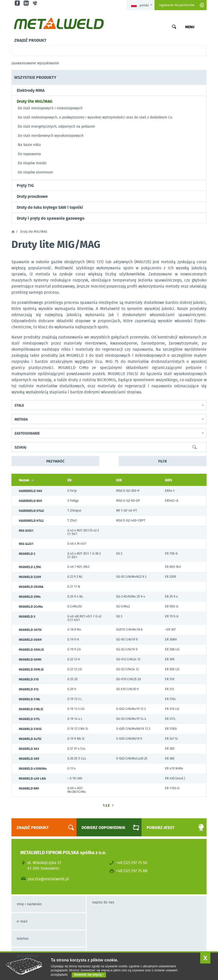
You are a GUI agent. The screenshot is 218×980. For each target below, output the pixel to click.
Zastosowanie (27, 433)
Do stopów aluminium (35, 172)
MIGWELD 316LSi (31, 709)
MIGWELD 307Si (30, 630)
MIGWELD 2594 (30, 597)
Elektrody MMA (31, 90)
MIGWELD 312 (29, 689)
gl (36, 3)
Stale (19, 405)
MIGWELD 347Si (30, 739)
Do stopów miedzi (32, 163)
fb (18, 3)
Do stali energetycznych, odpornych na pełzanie (56, 126)
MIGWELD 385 (29, 759)
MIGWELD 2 (27, 554)
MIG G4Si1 (26, 544)
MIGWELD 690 (29, 788)
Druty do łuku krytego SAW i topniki (50, 207)
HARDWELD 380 (30, 491)
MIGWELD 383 (29, 749)
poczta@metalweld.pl (49, 879)
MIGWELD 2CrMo (31, 606)
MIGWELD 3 (27, 616)
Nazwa (27, 480)
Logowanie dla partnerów (177, 5)
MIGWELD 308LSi (31, 649)
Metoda (21, 419)
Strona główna (13, 232)
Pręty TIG (25, 185)
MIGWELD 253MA (31, 587)
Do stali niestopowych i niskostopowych (50, 108)
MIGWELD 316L (30, 699)
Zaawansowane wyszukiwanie (35, 63)
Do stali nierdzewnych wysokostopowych (51, 136)
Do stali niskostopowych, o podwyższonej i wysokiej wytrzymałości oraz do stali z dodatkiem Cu (95, 117)
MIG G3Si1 (26, 530)
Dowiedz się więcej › (89, 975)
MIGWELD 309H (30, 659)
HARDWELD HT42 (31, 521)
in (27, 3)
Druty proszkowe (32, 196)
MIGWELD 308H (30, 640)
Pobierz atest (171, 828)
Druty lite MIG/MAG (35, 101)
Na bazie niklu (29, 145)
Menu (190, 27)
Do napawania (29, 154)
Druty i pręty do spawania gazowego (51, 218)
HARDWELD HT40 (31, 511)
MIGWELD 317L (29, 719)
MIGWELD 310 (29, 679)
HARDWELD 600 (30, 501)
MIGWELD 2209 (30, 577)
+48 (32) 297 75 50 (131, 863)
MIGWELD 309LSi (31, 669)
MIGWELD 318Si (30, 729)
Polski (140, 5)
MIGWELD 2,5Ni (30, 567)
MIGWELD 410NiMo (33, 768)
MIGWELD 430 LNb (32, 778)
